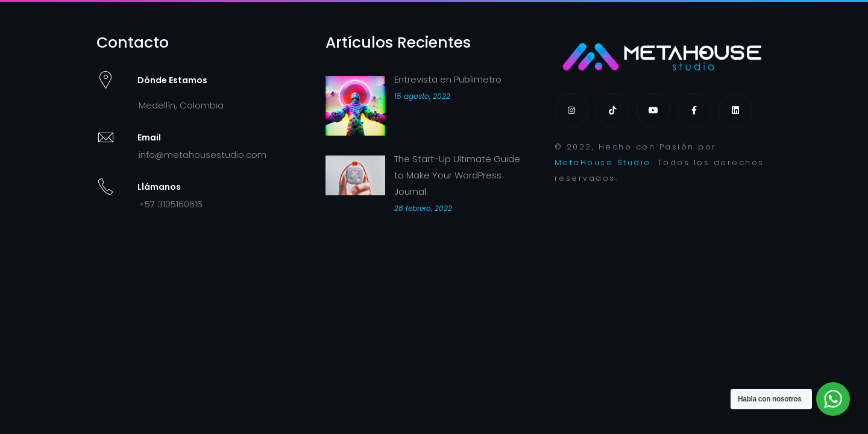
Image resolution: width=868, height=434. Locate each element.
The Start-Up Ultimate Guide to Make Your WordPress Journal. (457, 175)
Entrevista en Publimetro (448, 79)
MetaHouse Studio (603, 162)
